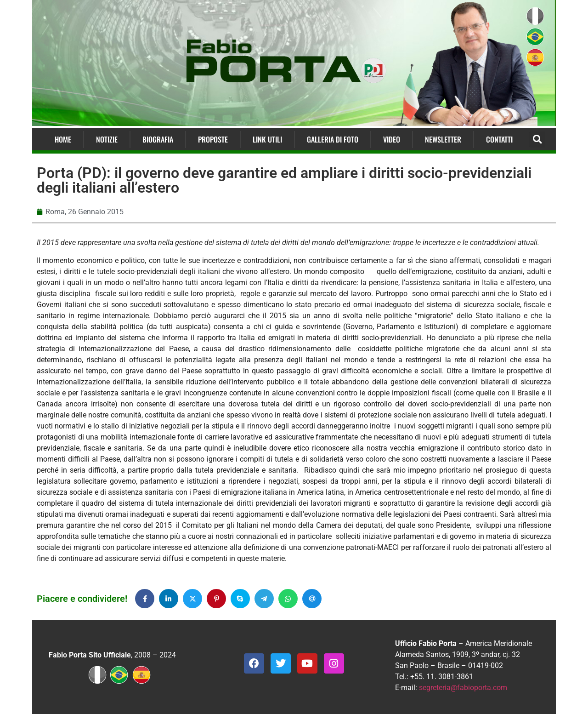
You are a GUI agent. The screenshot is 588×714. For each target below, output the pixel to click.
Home (63, 139)
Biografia (158, 139)
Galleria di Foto (333, 139)
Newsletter (443, 139)
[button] (537, 140)
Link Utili (267, 139)
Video (392, 139)
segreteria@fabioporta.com (463, 688)
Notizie (107, 139)
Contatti (499, 139)
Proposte (213, 139)
